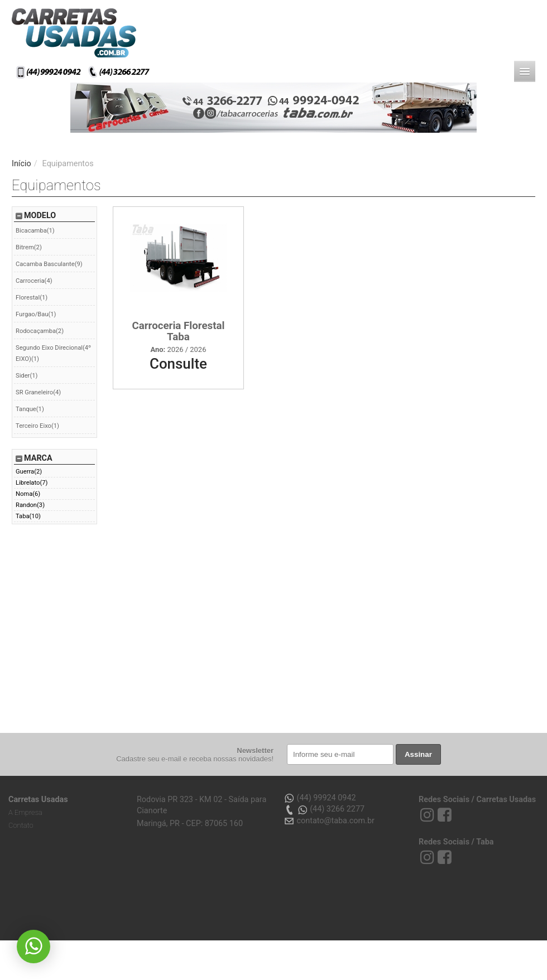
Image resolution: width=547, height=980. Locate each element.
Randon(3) (30, 505)
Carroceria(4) (34, 281)
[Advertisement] (153, 625)
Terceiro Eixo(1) (37, 426)
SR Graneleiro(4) (38, 392)
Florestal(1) (32, 298)
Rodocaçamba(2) (40, 331)
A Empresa (25, 812)
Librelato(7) (32, 483)
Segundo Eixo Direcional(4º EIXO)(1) (53, 353)
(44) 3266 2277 (324, 810)
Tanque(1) (30, 409)
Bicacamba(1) (35, 231)
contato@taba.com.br (329, 821)
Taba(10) (28, 516)
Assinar (418, 754)
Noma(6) (28, 494)
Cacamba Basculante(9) (49, 264)
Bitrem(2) (29, 247)
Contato (21, 825)
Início (21, 164)
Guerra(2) (29, 472)
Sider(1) (27, 376)
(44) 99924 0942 (320, 798)
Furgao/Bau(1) (36, 314)
